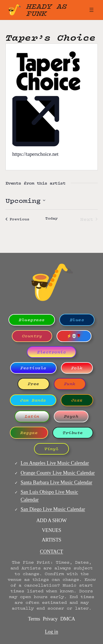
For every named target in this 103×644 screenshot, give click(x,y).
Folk (77, 368)
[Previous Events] (17, 219)
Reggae (29, 433)
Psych (71, 416)
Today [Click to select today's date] (51, 218)
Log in (51, 632)
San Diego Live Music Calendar (53, 509)
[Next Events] (89, 219)
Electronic (51, 352)
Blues (77, 320)
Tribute (73, 433)
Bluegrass (32, 320)
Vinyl (51, 449)
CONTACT (51, 552)
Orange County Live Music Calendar (58, 473)
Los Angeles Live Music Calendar (55, 463)
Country (32, 336)
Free (34, 384)
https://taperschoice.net (35, 154)
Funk (70, 384)
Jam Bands (33, 400)
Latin (32, 416)
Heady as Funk (47, 10)
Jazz (77, 400)
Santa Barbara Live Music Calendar (56, 482)
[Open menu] (91, 10)
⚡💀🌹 (74, 336)
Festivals (33, 368)
